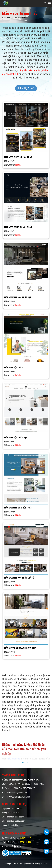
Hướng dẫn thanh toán (11, 813)
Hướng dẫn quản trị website (13, 825)
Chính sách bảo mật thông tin (14, 821)
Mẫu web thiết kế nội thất (18, 157)
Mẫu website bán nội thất (18, 508)
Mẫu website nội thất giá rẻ (19, 578)
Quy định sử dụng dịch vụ (12, 808)
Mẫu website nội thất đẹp (18, 297)
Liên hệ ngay (26, 88)
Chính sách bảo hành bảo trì (13, 817)
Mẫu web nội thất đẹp (16, 438)
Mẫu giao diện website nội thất (21, 648)
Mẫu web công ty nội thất (18, 227)
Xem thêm (26, 763)
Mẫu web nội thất (14, 367)
